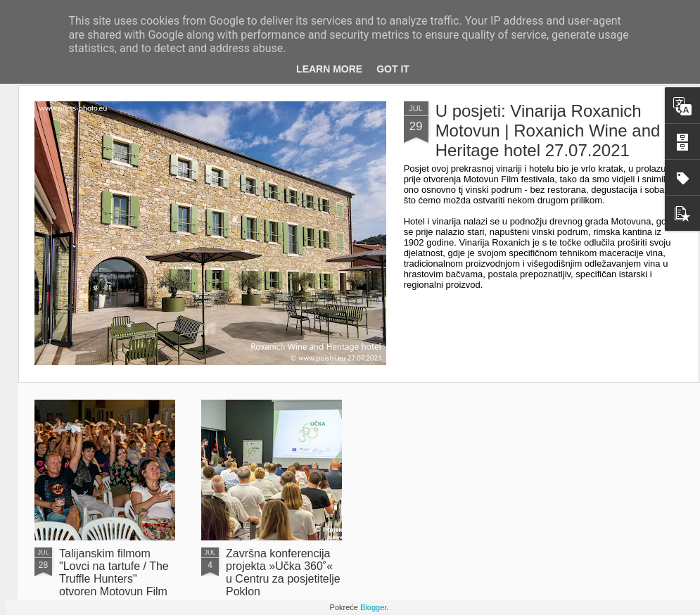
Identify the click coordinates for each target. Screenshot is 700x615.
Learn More (329, 69)
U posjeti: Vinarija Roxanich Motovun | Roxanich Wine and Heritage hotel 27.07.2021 (548, 131)
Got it (393, 69)
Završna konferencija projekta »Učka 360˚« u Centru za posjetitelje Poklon (283, 572)
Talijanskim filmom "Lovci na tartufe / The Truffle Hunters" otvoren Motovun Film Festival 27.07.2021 (114, 579)
